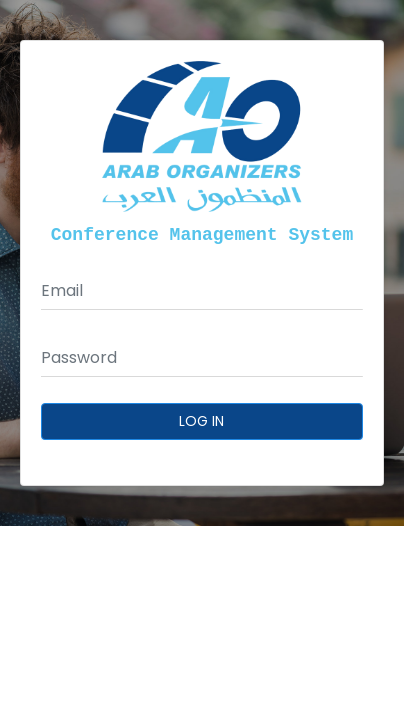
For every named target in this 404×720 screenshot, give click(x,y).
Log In (202, 421)
